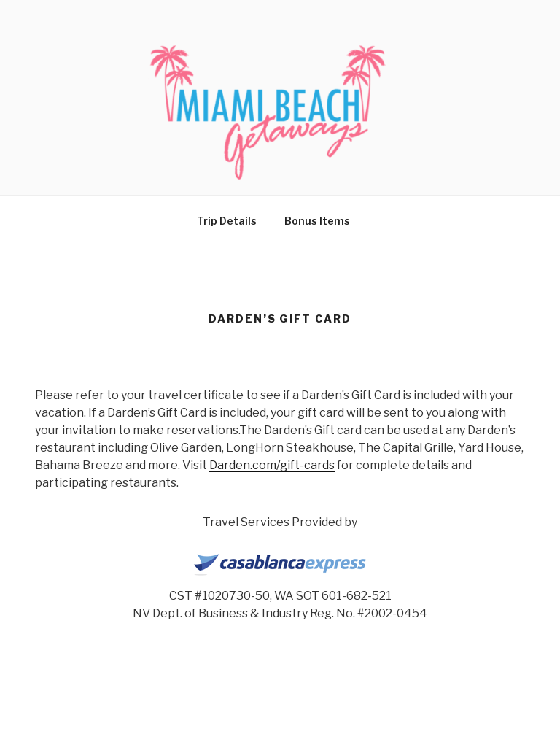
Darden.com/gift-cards (272, 465)
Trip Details (227, 221)
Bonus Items (317, 221)
